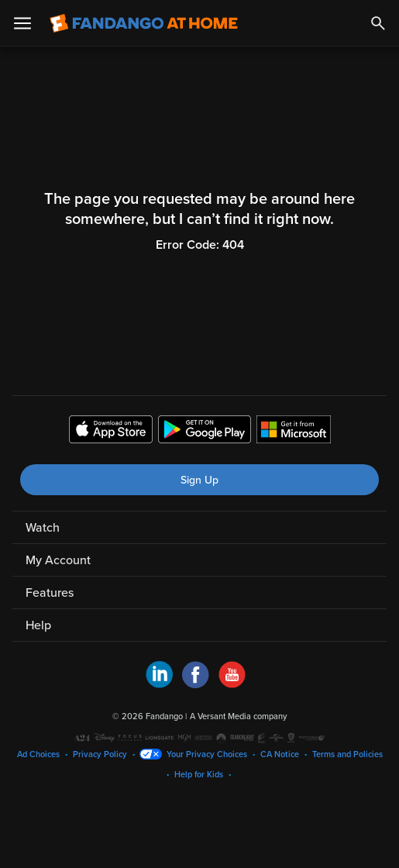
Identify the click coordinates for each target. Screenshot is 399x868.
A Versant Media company (238, 716)
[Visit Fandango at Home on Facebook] (196, 684)
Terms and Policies (347, 754)
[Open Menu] (22, 23)
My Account (58, 560)
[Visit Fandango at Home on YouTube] (232, 684)
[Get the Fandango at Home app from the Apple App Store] (111, 432)
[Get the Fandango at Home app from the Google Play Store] (205, 432)
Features (50, 593)
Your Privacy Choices (207, 754)
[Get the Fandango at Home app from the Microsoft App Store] (294, 432)
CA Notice (280, 754)
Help (38, 625)
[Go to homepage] (144, 23)
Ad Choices (38, 754)
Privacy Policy (100, 754)
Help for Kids (199, 775)
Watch (43, 528)
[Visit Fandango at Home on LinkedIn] (159, 684)
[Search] (378, 23)
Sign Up (199, 480)
